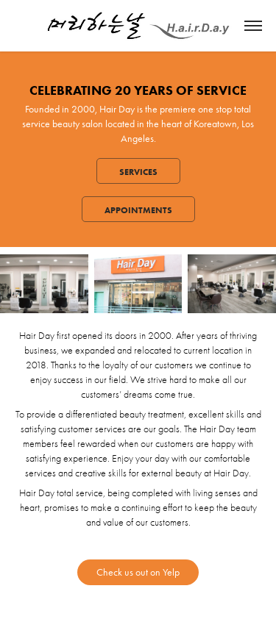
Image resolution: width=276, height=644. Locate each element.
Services (138, 172)
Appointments (138, 210)
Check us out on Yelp (138, 572)
